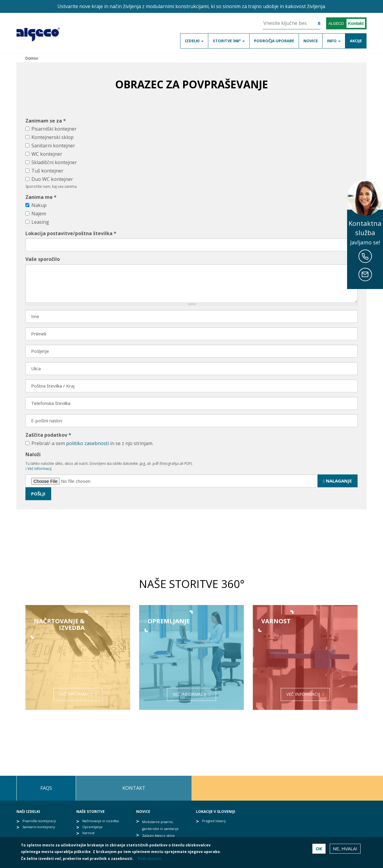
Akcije (356, 41)
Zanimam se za (46, 121)
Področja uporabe (274, 41)
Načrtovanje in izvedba (101, 821)
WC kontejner (44, 154)
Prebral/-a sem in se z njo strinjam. (89, 443)
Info (334, 41)
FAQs (46, 788)
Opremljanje (92, 827)
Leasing (37, 222)
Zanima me (41, 197)
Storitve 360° (229, 41)
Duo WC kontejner (49, 179)
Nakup (36, 205)
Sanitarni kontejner (50, 146)
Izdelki (194, 41)
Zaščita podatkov (48, 435)
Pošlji (38, 494)
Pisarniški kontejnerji (39, 821)
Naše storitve (91, 812)
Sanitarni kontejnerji (39, 827)
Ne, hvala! (345, 849)
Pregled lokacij (214, 821)
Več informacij (38, 469)
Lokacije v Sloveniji (216, 812)
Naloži (33, 454)
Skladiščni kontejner (51, 162)
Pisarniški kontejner (51, 129)
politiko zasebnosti (88, 443)
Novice (311, 41)
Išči (315, 24)
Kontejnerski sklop (50, 137)
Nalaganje (338, 481)
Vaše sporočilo (43, 259)
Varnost (88, 833)
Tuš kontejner (44, 171)
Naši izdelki (28, 812)
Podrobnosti (149, 859)
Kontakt (134, 788)
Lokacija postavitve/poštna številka (71, 233)
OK (319, 849)
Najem (36, 214)
